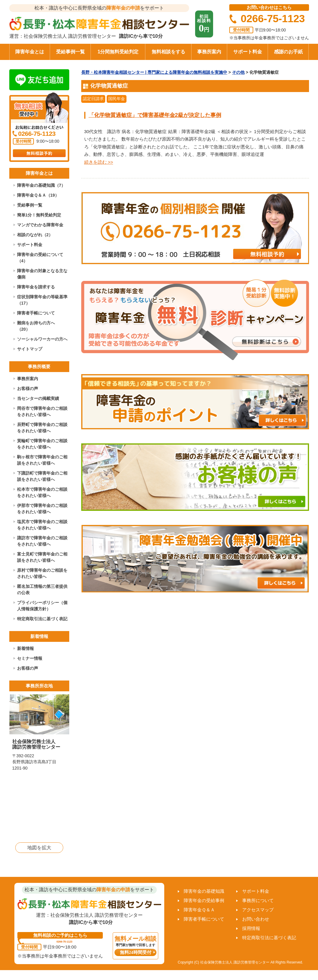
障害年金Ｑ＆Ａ (199, 910)
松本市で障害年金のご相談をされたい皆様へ (42, 492)
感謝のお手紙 (288, 52)
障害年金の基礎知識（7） (41, 185)
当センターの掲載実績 (38, 398)
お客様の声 (28, 389)
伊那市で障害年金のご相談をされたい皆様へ (42, 509)
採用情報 (251, 928)
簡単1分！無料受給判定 (39, 215)
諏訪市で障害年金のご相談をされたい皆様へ (42, 541)
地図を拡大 (39, 848)
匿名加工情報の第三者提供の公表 (42, 590)
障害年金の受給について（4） (40, 258)
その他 (238, 72)
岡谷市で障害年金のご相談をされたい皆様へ (42, 411)
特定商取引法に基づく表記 (42, 619)
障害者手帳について (36, 313)
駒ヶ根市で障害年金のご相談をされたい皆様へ (42, 460)
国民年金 (117, 99)
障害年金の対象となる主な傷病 (42, 274)
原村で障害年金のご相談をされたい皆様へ (42, 573)
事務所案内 (209, 52)
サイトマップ (30, 349)
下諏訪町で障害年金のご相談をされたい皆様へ (42, 476)
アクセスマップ (258, 910)
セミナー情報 (30, 658)
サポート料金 (248, 52)
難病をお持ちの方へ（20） (36, 326)
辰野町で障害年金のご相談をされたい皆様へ (42, 428)
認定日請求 (93, 99)
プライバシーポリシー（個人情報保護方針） (42, 606)
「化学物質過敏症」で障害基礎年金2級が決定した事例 (155, 115)
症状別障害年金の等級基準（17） (42, 300)
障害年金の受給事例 (204, 900)
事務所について (258, 900)
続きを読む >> (99, 162)
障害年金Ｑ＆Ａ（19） (38, 195)
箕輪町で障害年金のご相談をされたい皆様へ (42, 444)
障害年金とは (30, 52)
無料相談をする (168, 52)
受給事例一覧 (70, 52)
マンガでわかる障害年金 (40, 225)
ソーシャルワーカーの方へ (42, 339)
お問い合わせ (256, 919)
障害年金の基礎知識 (204, 891)
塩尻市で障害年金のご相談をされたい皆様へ (42, 525)
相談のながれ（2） (35, 235)
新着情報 (25, 648)
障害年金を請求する (36, 287)
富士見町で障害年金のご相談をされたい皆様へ (42, 557)
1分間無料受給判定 (118, 52)
